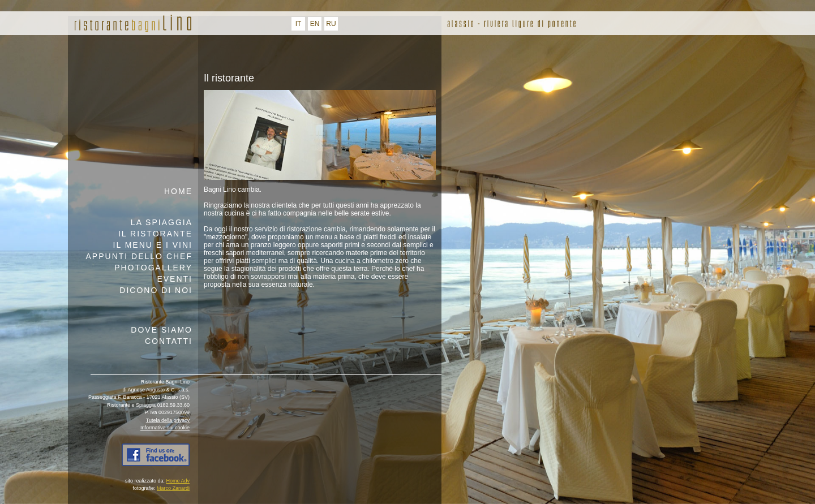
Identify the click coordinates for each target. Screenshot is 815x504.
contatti (169, 341)
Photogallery (153, 268)
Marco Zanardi (173, 488)
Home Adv (178, 481)
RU (331, 24)
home (178, 191)
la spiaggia (162, 222)
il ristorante (155, 234)
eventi (175, 279)
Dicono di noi (156, 290)
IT (299, 24)
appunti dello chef (139, 256)
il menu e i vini (153, 245)
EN (315, 24)
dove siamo (162, 330)
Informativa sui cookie (165, 428)
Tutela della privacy (168, 420)
